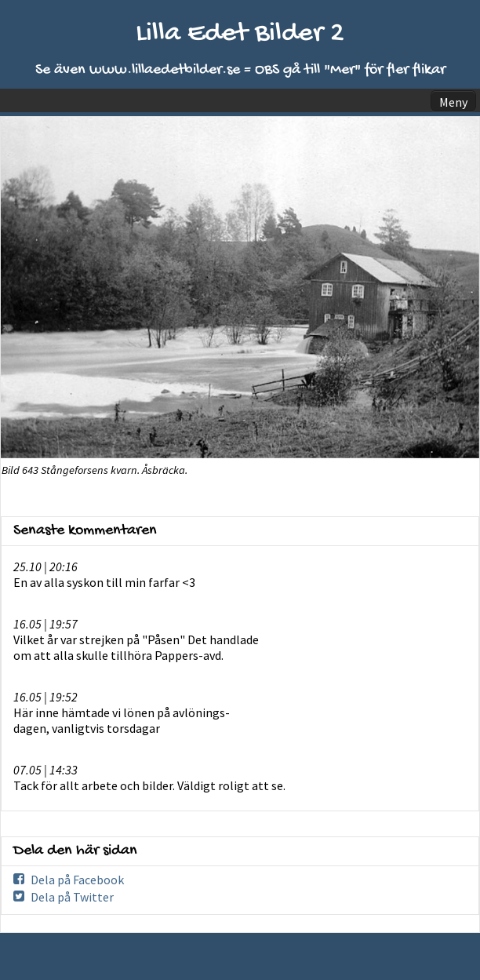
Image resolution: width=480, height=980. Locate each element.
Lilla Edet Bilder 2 (240, 34)
